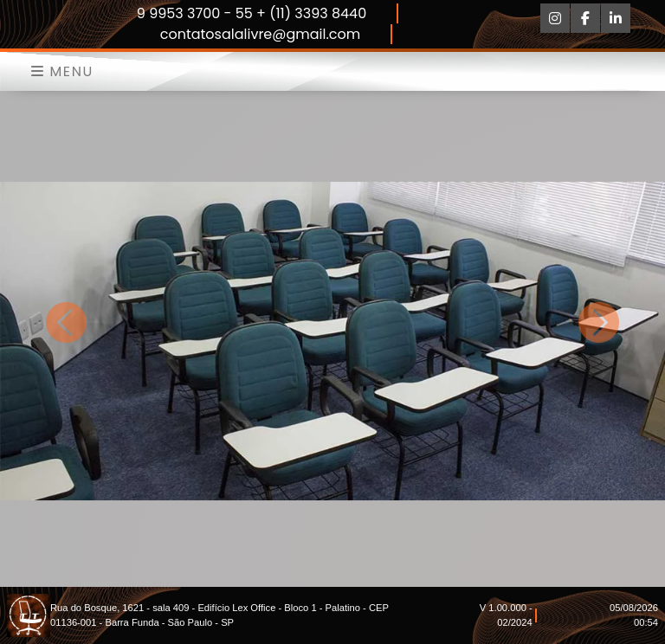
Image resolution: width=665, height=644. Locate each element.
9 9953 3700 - (186, 13)
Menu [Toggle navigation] (62, 71)
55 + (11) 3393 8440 (301, 13)
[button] (67, 322)
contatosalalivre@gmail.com (261, 34)
